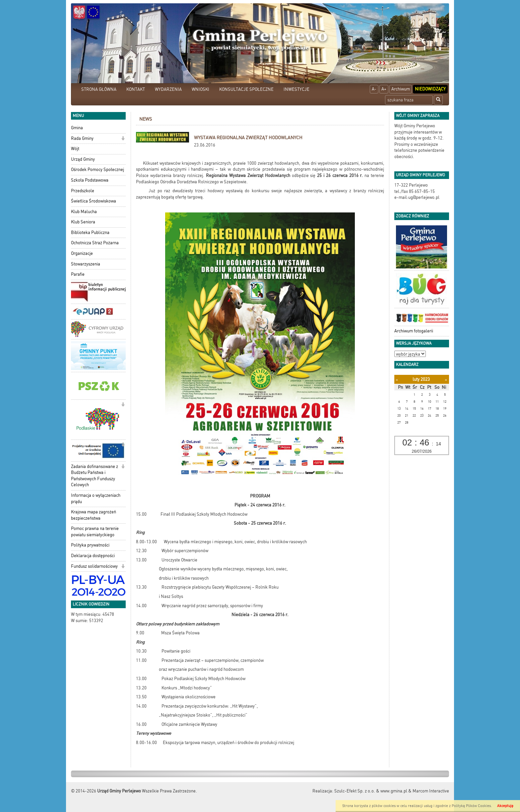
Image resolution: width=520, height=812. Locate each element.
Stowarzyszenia (86, 264)
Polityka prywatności (90, 545)
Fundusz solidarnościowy (94, 566)
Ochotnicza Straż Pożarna (95, 243)
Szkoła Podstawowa (90, 180)
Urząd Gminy (83, 159)
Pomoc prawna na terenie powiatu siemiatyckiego (95, 532)
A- (374, 89)
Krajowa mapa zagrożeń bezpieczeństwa (94, 515)
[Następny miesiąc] (446, 380)
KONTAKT (136, 89)
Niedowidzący (430, 89)
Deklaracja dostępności (93, 556)
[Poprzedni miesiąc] (397, 380)
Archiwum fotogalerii (414, 331)
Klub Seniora (83, 222)
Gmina (77, 128)
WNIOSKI (200, 89)
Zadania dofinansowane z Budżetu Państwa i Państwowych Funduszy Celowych (95, 476)
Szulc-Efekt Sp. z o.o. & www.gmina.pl (371, 791)
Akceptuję (505, 806)
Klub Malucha (84, 212)
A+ (384, 89)
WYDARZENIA (168, 89)
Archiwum (401, 89)
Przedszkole (83, 191)
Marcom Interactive (431, 791)
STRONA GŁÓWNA (99, 89)
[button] (123, 139)
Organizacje (82, 253)
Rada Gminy (82, 138)
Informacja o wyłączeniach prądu (96, 498)
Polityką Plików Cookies (471, 806)
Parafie (78, 274)
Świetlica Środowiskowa (94, 201)
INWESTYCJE (296, 89)
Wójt (75, 149)
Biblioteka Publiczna (90, 232)
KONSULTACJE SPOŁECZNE (246, 89)
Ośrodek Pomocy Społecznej (97, 170)
